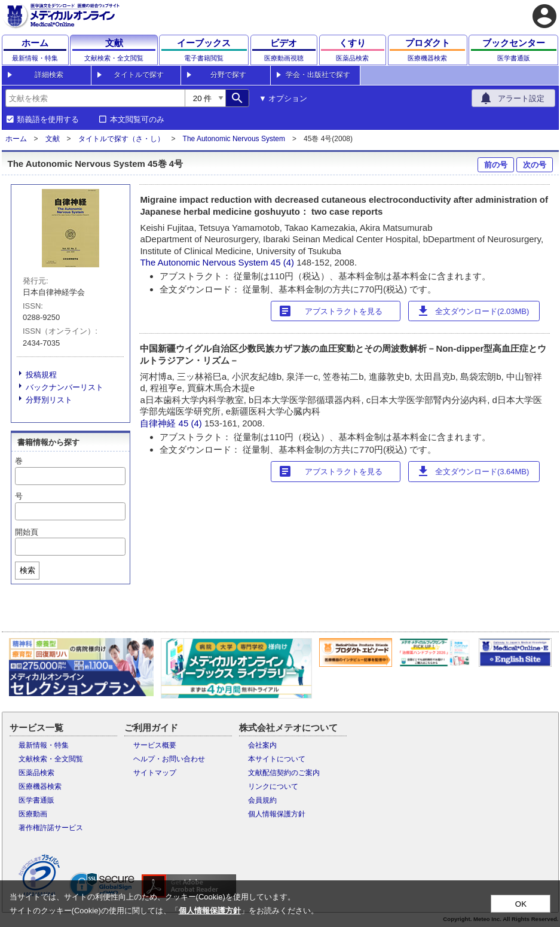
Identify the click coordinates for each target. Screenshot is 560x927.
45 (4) (284, 262)
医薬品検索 (36, 773)
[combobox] (95, 98)
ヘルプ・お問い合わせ (169, 759)
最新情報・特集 (44, 745)
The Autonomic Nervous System (234, 139)
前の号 (496, 165)
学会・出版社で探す (318, 75)
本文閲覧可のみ (137, 120)
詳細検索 (49, 75)
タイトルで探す (139, 75)
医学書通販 (36, 800)
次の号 (535, 165)
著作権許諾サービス (51, 828)
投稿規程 (41, 375)
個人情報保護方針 (277, 814)
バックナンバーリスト (65, 387)
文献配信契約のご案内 (284, 773)
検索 (27, 570)
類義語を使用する (48, 120)
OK (521, 904)
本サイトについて (277, 759)
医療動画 (33, 814)
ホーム (16, 139)
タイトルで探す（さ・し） (121, 139)
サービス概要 (155, 745)
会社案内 (262, 745)
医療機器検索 (40, 786)
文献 (53, 139)
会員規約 (262, 800)
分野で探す (228, 75)
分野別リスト (49, 400)
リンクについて (273, 786)
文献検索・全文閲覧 (51, 759)
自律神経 (158, 423)
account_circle (544, 16)
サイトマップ (155, 773)
